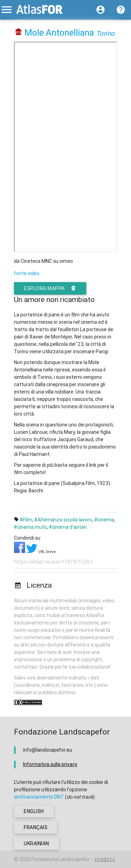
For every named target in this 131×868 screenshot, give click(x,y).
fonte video (27, 273)
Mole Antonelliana (59, 33)
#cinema (104, 520)
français (36, 827)
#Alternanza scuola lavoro (63, 520)
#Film (26, 520)
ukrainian (37, 843)
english (34, 811)
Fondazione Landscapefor (60, 859)
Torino (105, 33)
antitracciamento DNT (39, 797)
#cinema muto (30, 527)
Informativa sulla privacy (50, 764)
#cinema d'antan (68, 527)
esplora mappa (50, 288)
